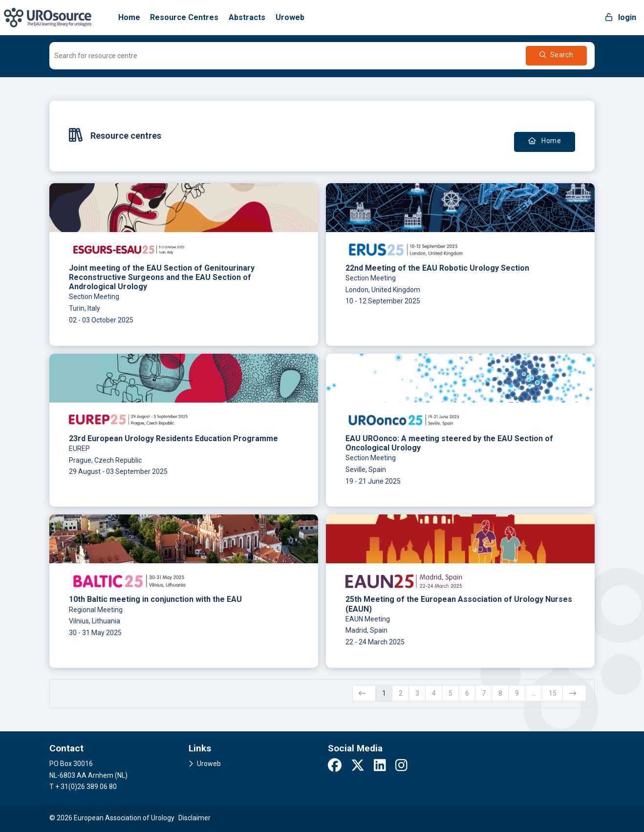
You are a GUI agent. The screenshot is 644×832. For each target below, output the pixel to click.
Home (129, 17)
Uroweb (290, 17)
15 (553, 693)
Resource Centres (184, 17)
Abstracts (247, 17)
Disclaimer (194, 818)
